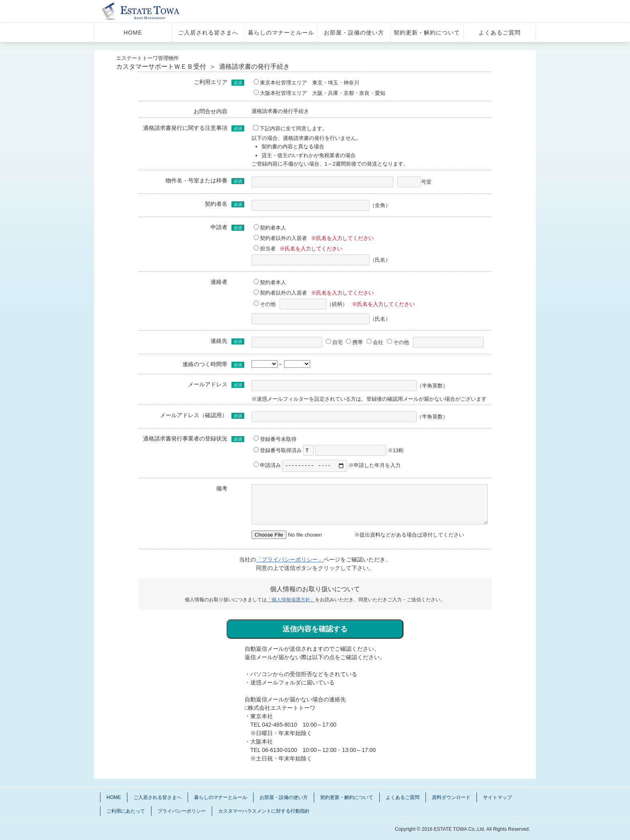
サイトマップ (497, 799)
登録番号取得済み (278, 450)
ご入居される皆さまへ (208, 33)
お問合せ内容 (211, 111)
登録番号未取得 (275, 439)
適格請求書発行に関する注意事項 (185, 128)
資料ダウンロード (451, 799)
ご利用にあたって (126, 812)
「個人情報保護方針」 (291, 601)
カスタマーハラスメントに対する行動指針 (264, 812)
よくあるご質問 (500, 33)
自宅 (334, 342)
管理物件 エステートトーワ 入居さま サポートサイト (151, 11)
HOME (133, 33)
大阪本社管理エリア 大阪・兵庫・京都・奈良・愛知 (319, 93)
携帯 (354, 342)
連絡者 (219, 282)
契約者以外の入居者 (280, 238)
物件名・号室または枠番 (196, 180)
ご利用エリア (211, 82)
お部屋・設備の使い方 (354, 33)
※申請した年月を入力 (341, 466)
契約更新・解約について (427, 33)
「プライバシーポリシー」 (290, 561)
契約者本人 (270, 228)
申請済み (267, 466)
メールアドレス (208, 384)
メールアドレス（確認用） (194, 415)
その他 (265, 304)
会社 (375, 342)
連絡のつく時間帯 (205, 364)
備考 (222, 489)
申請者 (219, 227)
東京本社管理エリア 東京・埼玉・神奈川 (306, 83)
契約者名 (216, 204)
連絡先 (219, 341)
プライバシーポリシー (182, 812)
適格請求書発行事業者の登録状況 (185, 438)
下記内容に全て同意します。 (290, 128)
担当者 (265, 249)
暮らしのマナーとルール (281, 33)
